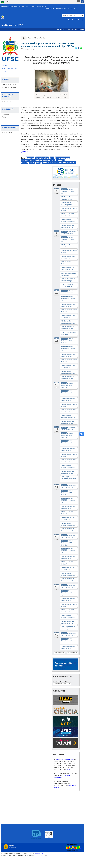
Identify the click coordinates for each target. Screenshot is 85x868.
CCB (52, 169)
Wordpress (39, 865)
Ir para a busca (30, 7)
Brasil (7, 2)
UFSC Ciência (6, 101)
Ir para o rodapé (41, 7)
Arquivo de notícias (60, 693)
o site (69, 781)
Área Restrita (61, 30)
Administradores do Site (76, 30)
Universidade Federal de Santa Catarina (59, 174)
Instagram (5, 120)
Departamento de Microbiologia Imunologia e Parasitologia (46, 170)
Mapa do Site (72, 9)
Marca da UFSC (7, 132)
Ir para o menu (19, 7)
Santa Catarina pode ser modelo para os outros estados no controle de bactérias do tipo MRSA (51, 50)
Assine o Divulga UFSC (10, 68)
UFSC (38, 174)
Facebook (5, 114)
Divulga (4, 65)
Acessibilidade (49, 9)
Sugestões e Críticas (9, 87)
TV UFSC (5, 71)
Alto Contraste (61, 9)
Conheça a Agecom (9, 84)
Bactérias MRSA (42, 169)
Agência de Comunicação (64, 771)
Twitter (4, 117)
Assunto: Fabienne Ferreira (37, 38)
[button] (59, 664)
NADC (32, 174)
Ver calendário (72, 664)
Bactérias (30, 169)
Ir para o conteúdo (7, 7)
